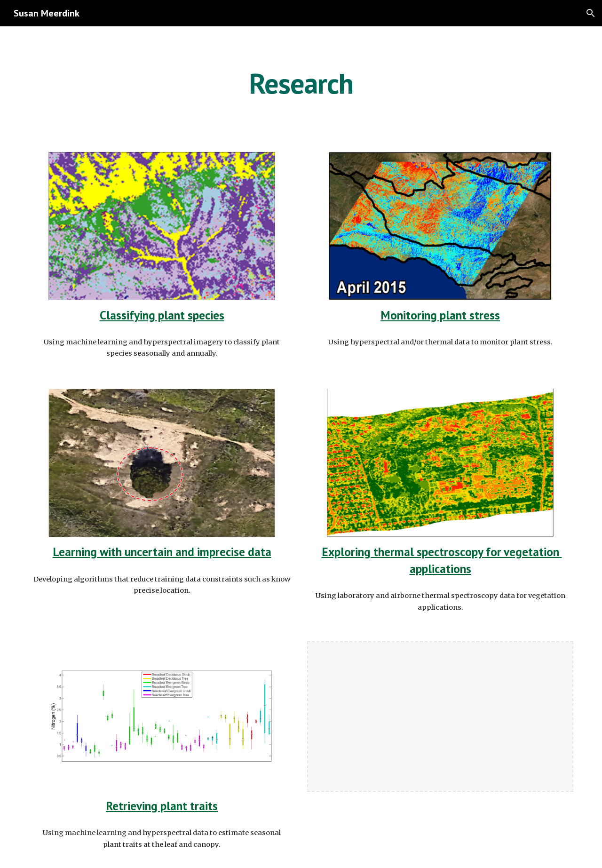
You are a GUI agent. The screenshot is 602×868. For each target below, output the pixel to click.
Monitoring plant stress (440, 315)
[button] (591, 13)
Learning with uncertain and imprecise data (162, 552)
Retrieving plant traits (162, 806)
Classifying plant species (162, 315)
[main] (301, 83)
